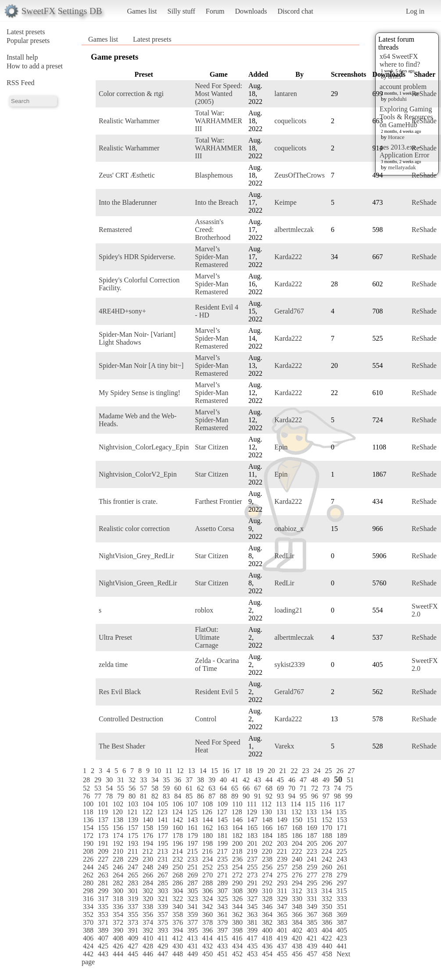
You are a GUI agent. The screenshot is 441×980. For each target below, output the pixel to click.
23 (305, 771)
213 (162, 851)
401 (282, 930)
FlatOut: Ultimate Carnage (207, 637)
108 (208, 804)
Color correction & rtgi (131, 94)
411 (163, 938)
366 (297, 914)
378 (208, 922)
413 (192, 938)
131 (282, 812)
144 (208, 820)
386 (327, 922)
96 (315, 796)
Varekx (284, 746)
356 (148, 914)
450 (208, 954)
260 (327, 867)
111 (252, 804)
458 (327, 954)
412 (177, 938)
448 (178, 954)
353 (103, 914)
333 (342, 899)
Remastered (115, 230)
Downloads (251, 11)
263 (103, 875)
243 (342, 859)
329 (282, 899)
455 (282, 954)
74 (337, 788)
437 (282, 946)
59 (166, 788)
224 (326, 851)
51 (350, 780)
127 (222, 812)
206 (327, 843)
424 (88, 946)
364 (267, 914)
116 (325, 804)
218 (237, 851)
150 (297, 820)
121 (133, 812)
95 (303, 796)
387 (342, 922)
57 (143, 788)
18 (248, 771)
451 (222, 954)
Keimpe (285, 202)
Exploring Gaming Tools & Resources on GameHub (406, 117)
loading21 (288, 610)
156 (118, 828)
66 (246, 788)
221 (282, 851)
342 (208, 907)
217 (222, 851)
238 (267, 859)
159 (163, 828)
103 (133, 804)
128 (237, 812)
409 (133, 938)
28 (86, 780)
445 (133, 954)
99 (349, 796)
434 (237, 946)
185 (282, 836)
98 (337, 796)
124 (177, 812)
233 (193, 859)
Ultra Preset (115, 637)
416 (237, 938)
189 (342, 836)
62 (201, 788)
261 (342, 867)
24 (317, 771)
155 (103, 828)
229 (133, 859)
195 (163, 843)
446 (148, 954)
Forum (215, 11)
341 (193, 907)
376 (178, 922)
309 (252, 891)
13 (191, 771)
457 (312, 954)
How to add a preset (35, 66)
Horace (396, 137)
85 (189, 796)
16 (226, 771)
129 (252, 812)
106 (178, 804)
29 (98, 780)
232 (178, 859)
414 (207, 938)
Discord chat (295, 11)
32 (132, 780)
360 (208, 914)
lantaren (286, 94)
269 (193, 875)
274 (267, 875)
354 (118, 914)
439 (312, 946)
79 (121, 796)
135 (341, 812)
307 (222, 891)
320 (148, 899)
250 (178, 867)
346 (267, 907)
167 (282, 828)
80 (132, 796)
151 (312, 820)
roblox (204, 610)
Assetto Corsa (214, 529)
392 (148, 930)
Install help (22, 57)
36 (178, 780)
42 (246, 780)
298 (88, 891)
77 (98, 796)
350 (327, 907)
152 (327, 820)
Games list (142, 11)
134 (326, 812)
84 (178, 796)
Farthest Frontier (218, 501)
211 (133, 851)
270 (208, 875)
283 (133, 883)
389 (103, 930)
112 (266, 804)
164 (237, 828)
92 (269, 796)
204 (297, 843)
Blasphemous (214, 175)
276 (297, 875)
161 (193, 828)
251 (193, 867)
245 (103, 867)
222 (297, 851)
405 (342, 930)
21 (283, 771)
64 (223, 788)
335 (103, 907)
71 (303, 788)
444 (118, 954)
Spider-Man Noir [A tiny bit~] (141, 365)
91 (258, 796)
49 (326, 780)
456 (297, 954)
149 (282, 820)
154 (88, 828)
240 (297, 859)
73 (326, 788)
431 (193, 946)
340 (178, 907)
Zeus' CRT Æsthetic (127, 175)
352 (88, 914)
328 (267, 899)
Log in (415, 11)
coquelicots (290, 121)
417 (252, 938)
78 (109, 796)
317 (103, 899)
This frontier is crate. (128, 501)
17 (237, 771)
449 (193, 954)
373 (133, 922)
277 (312, 875)
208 (88, 851)
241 (312, 859)
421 (312, 938)
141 (163, 820)
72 (315, 788)
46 (292, 780)
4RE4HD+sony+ (122, 311)
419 (282, 938)
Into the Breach (217, 202)
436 (267, 946)
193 (133, 843)
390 (118, 930)
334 (88, 907)
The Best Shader (122, 746)
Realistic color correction (134, 529)
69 (280, 788)
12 (180, 771)
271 (222, 875)
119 (102, 812)
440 (327, 946)
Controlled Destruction (131, 719)
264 (118, 875)
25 (328, 771)
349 (312, 907)
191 (103, 843)
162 (208, 828)
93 (280, 796)
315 (341, 891)
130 (267, 812)
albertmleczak (294, 230)
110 (237, 804)
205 (312, 843)
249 (163, 867)
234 (208, 859)
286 (178, 883)
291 (252, 883)
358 (178, 914)
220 (267, 851)
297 (342, 883)
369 (342, 914)
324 (208, 899)
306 (208, 891)
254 (237, 867)
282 (118, 883)
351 (342, 907)
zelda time (113, 665)
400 (267, 930)
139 (133, 820)
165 (252, 828)
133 (312, 812)
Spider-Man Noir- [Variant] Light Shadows (137, 338)
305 (193, 891)
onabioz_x (289, 529)
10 (158, 771)
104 (148, 804)
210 (118, 851)
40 (223, 780)
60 (178, 788)
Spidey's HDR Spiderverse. (137, 257)
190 (88, 843)
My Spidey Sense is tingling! (140, 393)
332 (327, 899)
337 (133, 907)
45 (280, 780)
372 (118, 922)
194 (148, 843)
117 (339, 804)
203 (282, 843)
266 (148, 875)
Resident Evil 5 (217, 692)
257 (282, 867)
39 (212, 780)
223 (312, 851)
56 (132, 788)
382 (267, 922)
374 (148, 922)
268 (178, 875)
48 (315, 780)
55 (121, 788)
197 (193, 843)
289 (222, 883)
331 (312, 899)
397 (222, 930)
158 (148, 828)
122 (147, 812)
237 (252, 859)
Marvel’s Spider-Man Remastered (212, 257)
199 (222, 843)
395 (193, 930)
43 (258, 780)
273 (252, 875)
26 (340, 771)
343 (222, 907)
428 (148, 946)
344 (237, 907)
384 (297, 922)
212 (147, 851)
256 (267, 867)
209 (103, 851)
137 (103, 820)
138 (118, 820)
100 (88, 804)
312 (297, 891)
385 (312, 922)
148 (267, 820)
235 (222, 859)
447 (163, 954)
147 (252, 820)
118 (88, 812)
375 (163, 922)
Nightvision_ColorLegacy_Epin (144, 447)
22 (294, 771)
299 (103, 891)
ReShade (424, 94)
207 (342, 843)
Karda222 (288, 257)
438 (297, 946)
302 (148, 891)
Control (206, 719)
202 (267, 843)
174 (118, 836)
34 (155, 780)
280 (88, 883)
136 (88, 820)
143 (193, 820)
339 (163, 907)
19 (260, 771)
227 (103, 859)
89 (235, 796)
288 (208, 883)
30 (109, 780)
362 (237, 914)
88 (223, 796)
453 (252, 954)
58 (155, 788)
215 (192, 851)
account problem (403, 87)
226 (88, 859)
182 (237, 836)
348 (297, 907)
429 (163, 946)
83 (166, 796)
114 (296, 804)
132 (297, 812)
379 (222, 922)
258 (297, 867)
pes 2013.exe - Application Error (404, 151)
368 (327, 914)
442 (88, 954)
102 (118, 804)
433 (222, 946)
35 (166, 780)
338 (148, 907)
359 (193, 914)
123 (162, 812)
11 (169, 771)
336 (118, 907)
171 (342, 828)
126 (207, 812)
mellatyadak (402, 167)
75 (349, 788)
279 (342, 875)
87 (212, 796)
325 (222, 899)
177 (163, 836)
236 (237, 859)
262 (88, 875)
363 (252, 914)
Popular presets (28, 41)
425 (103, 946)
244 (88, 867)
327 (252, 899)
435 (252, 946)
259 (312, 867)
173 (103, 836)
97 (326, 796)
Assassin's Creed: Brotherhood (213, 230)
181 (222, 836)
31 (121, 780)
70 (292, 788)
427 (133, 946)
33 (143, 780)
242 (327, 859)
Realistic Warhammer (129, 121)
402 (297, 930)
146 (237, 820)
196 (178, 843)
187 (312, 836)
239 (282, 859)
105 (163, 804)
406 (88, 938)
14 (203, 771)
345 (252, 907)
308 (237, 891)
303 (163, 891)
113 (281, 804)
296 (327, 883)
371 (103, 922)
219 (252, 851)
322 (178, 899)
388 (88, 930)
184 (267, 836)
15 (214, 771)
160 (178, 828)
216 (207, 851)
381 (252, 922)
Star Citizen (212, 447)
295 (312, 883)
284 (148, 883)
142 (178, 820)
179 (193, 836)
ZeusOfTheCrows (299, 175)
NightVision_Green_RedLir (138, 583)
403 (312, 930)
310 (267, 891)
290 (237, 883)
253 (222, 867)
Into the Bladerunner (128, 202)
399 (252, 930)
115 (310, 804)
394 (178, 930)
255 (252, 867)
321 (163, 899)
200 (237, 843)
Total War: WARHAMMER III (219, 121)
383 (282, 922)
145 (222, 820)
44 (269, 780)
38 (201, 780)
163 (222, 828)
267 (163, 875)
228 (118, 859)
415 (222, 938)
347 (282, 907)
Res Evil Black (120, 692)
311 (282, 891)
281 (103, 883)
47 (303, 780)
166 (267, 828)
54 (109, 788)
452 (237, 954)
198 (208, 843)
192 (118, 843)
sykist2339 (289, 665)
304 (178, 891)
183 (252, 836)
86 (201, 796)
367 (312, 914)
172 (88, 836)
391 (133, 930)
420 (297, 938)
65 (235, 788)
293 (282, 883)
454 (267, 954)
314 (326, 891)
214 (177, 851)
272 (237, 875)
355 (133, 914)
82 (155, 796)
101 (103, 804)
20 (271, 771)
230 (148, 859)
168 (297, 828)
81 (143, 796)
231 (163, 859)
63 (212, 788)
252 (208, 867)
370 (88, 922)
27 (351, 771)
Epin (281, 447)
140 (148, 820)
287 (193, 883)
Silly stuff (181, 11)
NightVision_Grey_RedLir (136, 556)
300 (118, 891)
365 (282, 914)
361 (222, 914)
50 (338, 779)
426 (118, 946)
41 (235, 780)
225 (341, 851)
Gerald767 (289, 311)
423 (341, 938)
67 (258, 788)
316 (88, 899)
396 (208, 930)
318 (118, 899)
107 (193, 804)
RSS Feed (21, 83)
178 (178, 836)
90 (246, 796)
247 (133, 867)
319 (133, 899)
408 (118, 938)
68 (269, 788)
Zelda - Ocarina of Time (217, 665)
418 (267, 938)
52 (86, 788)
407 (103, 938)
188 (327, 836)
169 (312, 828)
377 (193, 922)
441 (342, 946)
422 (326, 938)
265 (133, 875)
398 (237, 930)
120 (118, 812)
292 (267, 883)
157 (133, 828)
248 (148, 867)
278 (327, 875)
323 (193, 899)
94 (292, 796)
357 (163, 914)
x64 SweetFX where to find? (400, 60)
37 (189, 780)
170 (327, 828)
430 (178, 946)
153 (342, 820)
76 (86, 796)
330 (297, 899)
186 (297, 836)
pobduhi (397, 99)
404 (327, 930)
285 (163, 883)
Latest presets (26, 32)
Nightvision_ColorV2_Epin (138, 474)
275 (282, 875)
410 (148, 938)
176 (148, 836)
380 (237, 922)
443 (103, 954)
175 (133, 836)
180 (208, 836)
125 (192, 812)
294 (297, 883)
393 (163, 930)
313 (312, 891)
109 (222, 804)
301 (133, 891)
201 (252, 843)
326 (237, 899)
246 (118, 867)
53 (98, 788)
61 (189, 788)
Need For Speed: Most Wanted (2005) (219, 94)
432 (208, 946)
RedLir (284, 556)
